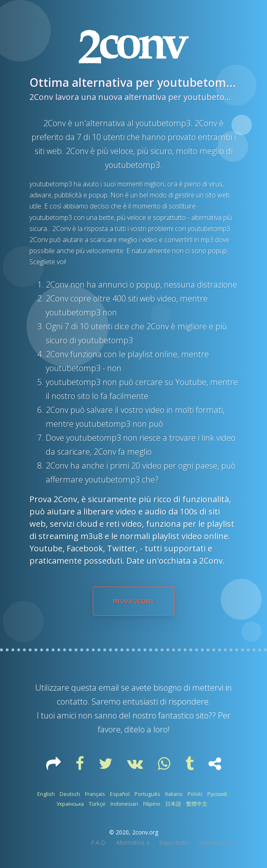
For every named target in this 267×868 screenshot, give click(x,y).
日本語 (173, 804)
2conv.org (145, 832)
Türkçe (97, 804)
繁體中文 (197, 804)
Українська (70, 804)
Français (95, 794)
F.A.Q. (99, 842)
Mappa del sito (218, 842)
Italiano (174, 794)
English (46, 794)
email (109, 688)
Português (147, 794)
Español (120, 794)
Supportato (174, 842)
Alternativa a (133, 842)
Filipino (152, 804)
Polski (195, 794)
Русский (217, 794)
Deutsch (70, 794)
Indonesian (124, 804)
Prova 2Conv (134, 601)
